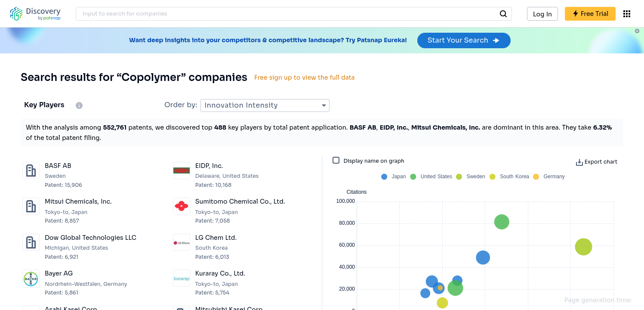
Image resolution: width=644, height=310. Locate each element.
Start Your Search (464, 40)
